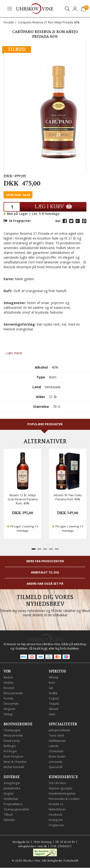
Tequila (54, 704)
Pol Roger (10, 751)
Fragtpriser (57, 825)
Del (58, 221)
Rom (52, 683)
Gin (51, 688)
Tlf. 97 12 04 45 (65, 842)
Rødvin (8, 677)
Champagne (12, 730)
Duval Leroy (12, 741)
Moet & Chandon (15, 762)
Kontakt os (56, 804)
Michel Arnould (14, 767)
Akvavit (54, 709)
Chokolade (56, 751)
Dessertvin (11, 704)
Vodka (53, 693)
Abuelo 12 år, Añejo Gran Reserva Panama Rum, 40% (23, 499)
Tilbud (8, 815)
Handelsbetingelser (62, 794)
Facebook (55, 815)
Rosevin (9, 688)
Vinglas (9, 794)
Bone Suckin (57, 756)
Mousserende (13, 693)
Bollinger (10, 746)
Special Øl (56, 767)
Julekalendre (12, 788)
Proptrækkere (13, 804)
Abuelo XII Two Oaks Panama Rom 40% (68, 497)
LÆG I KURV (53, 207)
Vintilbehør (11, 799)
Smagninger (12, 783)
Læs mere (14, 353)
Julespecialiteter (60, 730)
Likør (52, 714)
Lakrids (54, 746)
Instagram (56, 820)
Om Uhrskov (57, 783)
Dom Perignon (14, 756)
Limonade (56, 762)
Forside (9, 22)
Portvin (8, 698)
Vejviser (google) (60, 788)
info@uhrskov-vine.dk (33, 846)
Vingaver (10, 709)
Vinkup (8, 714)
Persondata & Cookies (64, 799)
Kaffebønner (57, 741)
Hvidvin (9, 683)
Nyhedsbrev (57, 809)
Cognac (54, 698)
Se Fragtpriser (17, 221)
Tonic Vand (56, 735)
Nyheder (9, 820)
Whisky (54, 677)
